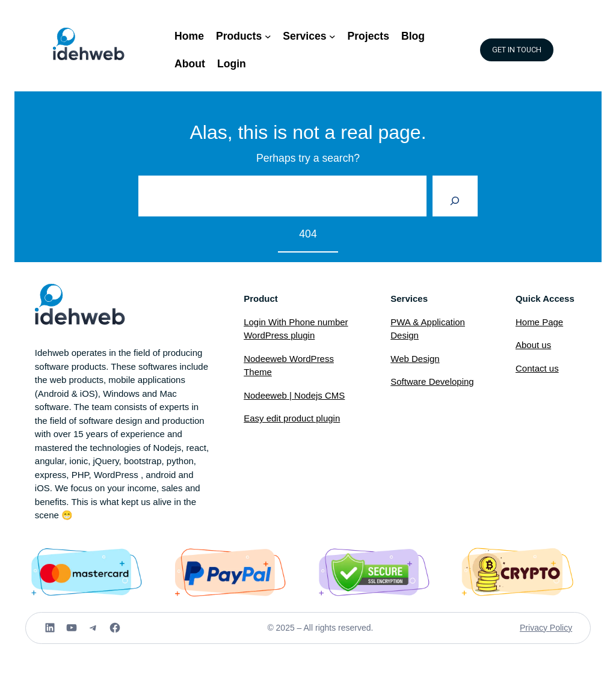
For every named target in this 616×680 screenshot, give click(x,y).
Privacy (535, 628)
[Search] (455, 196)
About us (533, 345)
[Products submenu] (268, 36)
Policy (561, 628)
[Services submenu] (332, 36)
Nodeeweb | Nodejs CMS (294, 395)
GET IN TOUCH (517, 50)
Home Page (539, 322)
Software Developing (432, 381)
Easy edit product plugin (292, 418)
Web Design (415, 359)
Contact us (537, 368)
